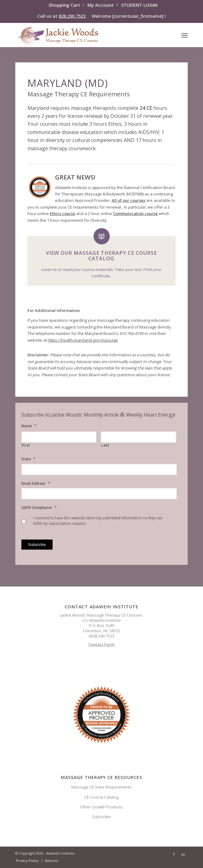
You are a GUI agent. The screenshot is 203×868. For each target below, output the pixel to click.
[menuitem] (65, 5)
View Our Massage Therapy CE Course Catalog (101, 256)
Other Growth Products (102, 807)
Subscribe (101, 817)
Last (105, 445)
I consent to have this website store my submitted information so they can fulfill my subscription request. (98, 521)
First (26, 445)
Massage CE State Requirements (102, 787)
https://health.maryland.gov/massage (83, 340)
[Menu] (185, 35)
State (28, 459)
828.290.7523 (72, 16)
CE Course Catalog (101, 797)
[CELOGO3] (84, 35)
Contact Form (101, 644)
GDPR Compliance (39, 508)
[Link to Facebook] (174, 854)
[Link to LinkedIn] (183, 854)
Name (29, 426)
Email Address (36, 483)
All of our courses (128, 200)
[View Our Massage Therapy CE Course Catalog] (102, 236)
